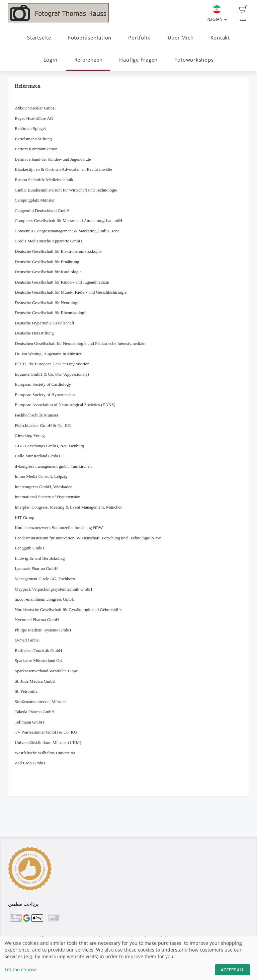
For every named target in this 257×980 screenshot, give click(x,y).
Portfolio (139, 38)
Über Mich (181, 38)
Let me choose (21, 969)
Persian (217, 14)
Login (51, 60)
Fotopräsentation (90, 38)
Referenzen (89, 60)
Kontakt (220, 38)
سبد (243, 14)
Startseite (39, 38)
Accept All (233, 970)
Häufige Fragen (138, 60)
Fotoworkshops (194, 60)
